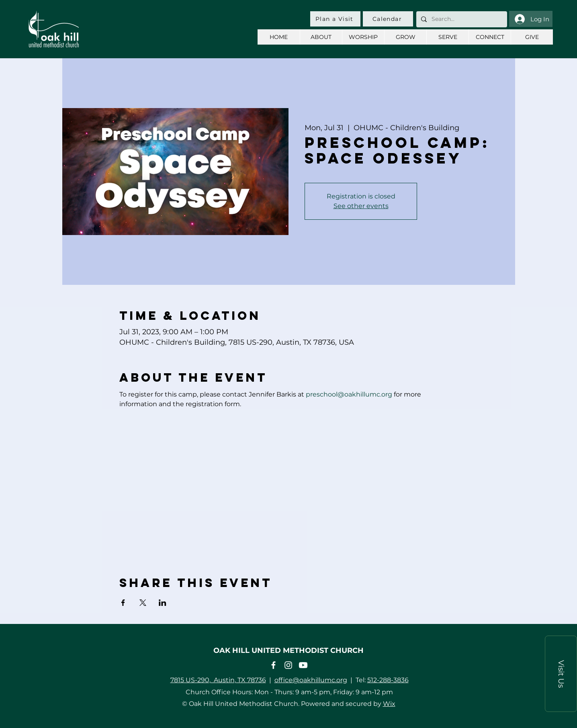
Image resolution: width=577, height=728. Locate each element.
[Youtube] (303, 665)
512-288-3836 (388, 680)
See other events (361, 206)
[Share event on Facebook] (123, 603)
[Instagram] (288, 665)
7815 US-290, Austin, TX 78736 (218, 680)
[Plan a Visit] (335, 19)
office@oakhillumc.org (311, 680)
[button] (561, 674)
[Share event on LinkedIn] (163, 603)
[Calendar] (388, 19)
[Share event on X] (143, 603)
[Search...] (461, 19)
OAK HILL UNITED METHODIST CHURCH (288, 650)
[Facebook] (273, 665)
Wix (389, 704)
